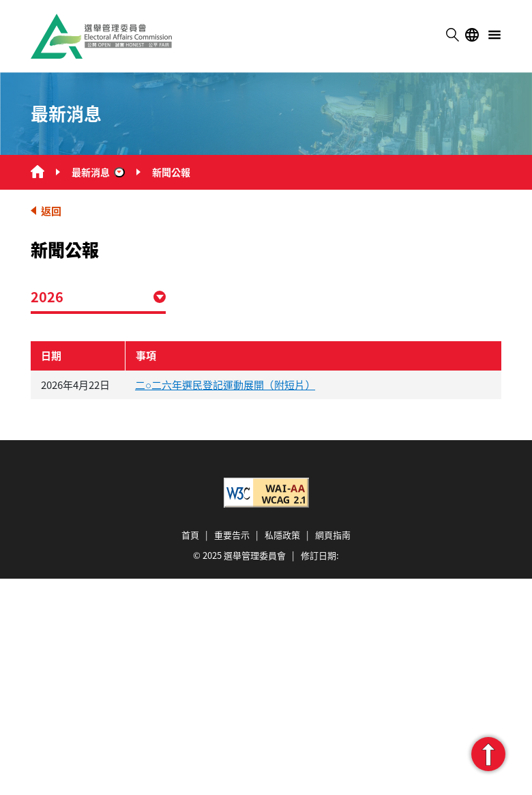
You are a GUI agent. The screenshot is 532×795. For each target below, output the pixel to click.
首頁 (190, 535)
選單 (494, 35)
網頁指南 (333, 535)
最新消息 (91, 172)
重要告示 (232, 535)
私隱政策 (282, 535)
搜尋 (452, 35)
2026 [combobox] (47, 297)
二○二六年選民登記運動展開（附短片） (225, 385)
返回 (51, 211)
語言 (472, 35)
